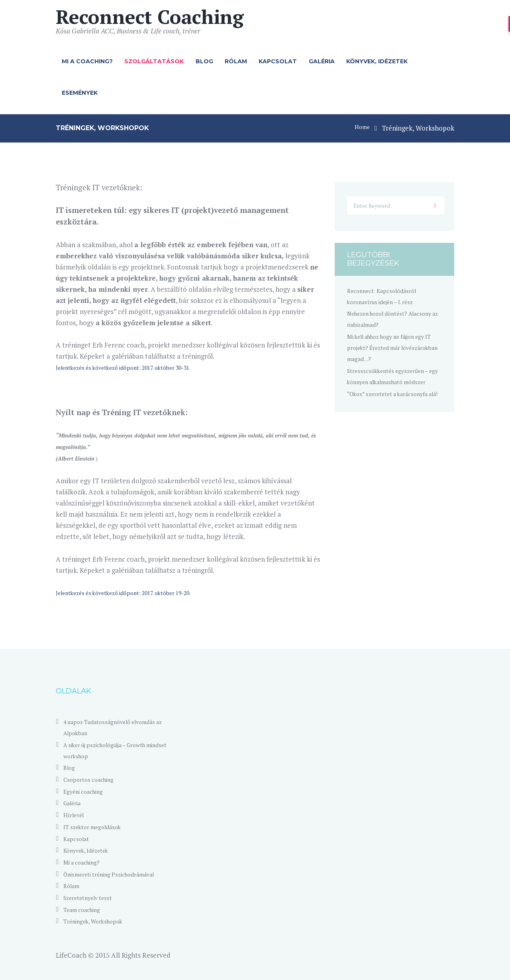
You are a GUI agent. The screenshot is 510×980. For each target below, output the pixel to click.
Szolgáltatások (154, 61)
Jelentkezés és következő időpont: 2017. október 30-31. (139, 367)
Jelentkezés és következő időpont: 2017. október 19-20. (139, 592)
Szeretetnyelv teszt (93, 897)
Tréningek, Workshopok (100, 921)
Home (360, 128)
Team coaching (86, 909)
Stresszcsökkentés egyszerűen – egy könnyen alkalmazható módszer (395, 386)
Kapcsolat (278, 61)
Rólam (236, 61)
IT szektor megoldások (98, 827)
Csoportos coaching (93, 779)
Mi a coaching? (87, 61)
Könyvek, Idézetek (377, 61)
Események (80, 93)
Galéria (322, 61)
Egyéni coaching (88, 791)
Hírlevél (76, 815)
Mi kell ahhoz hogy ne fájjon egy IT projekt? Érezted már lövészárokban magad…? (390, 352)
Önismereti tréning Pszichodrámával (119, 874)
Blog (204, 61)
